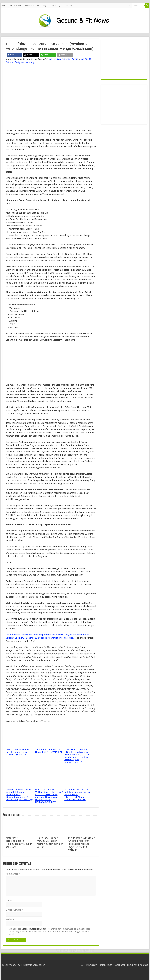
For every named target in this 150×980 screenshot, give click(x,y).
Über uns (68, 6)
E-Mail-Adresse (14, 910)
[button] (14, 55)
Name (10, 900)
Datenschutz (106, 965)
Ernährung (42, 6)
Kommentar (13, 874)
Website (10, 919)
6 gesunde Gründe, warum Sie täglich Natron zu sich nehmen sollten (50, 842)
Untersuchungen (55, 6)
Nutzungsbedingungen (126, 965)
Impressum (91, 965)
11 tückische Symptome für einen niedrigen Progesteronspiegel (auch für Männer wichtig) (81, 844)
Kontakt (144, 965)
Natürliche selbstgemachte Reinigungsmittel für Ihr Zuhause (20, 842)
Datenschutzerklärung (33, 929)
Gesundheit (30, 6)
